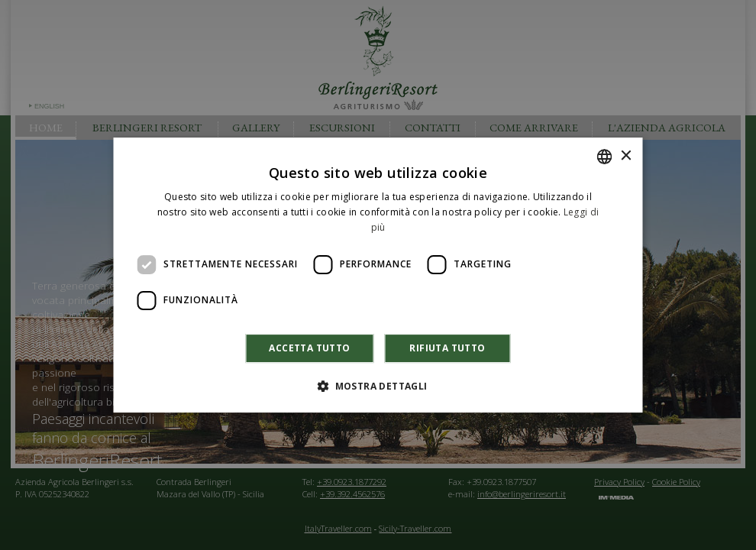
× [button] (626, 156)
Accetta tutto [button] (309, 348)
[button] (378, 386)
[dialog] (378, 275)
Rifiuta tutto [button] (447, 348)
